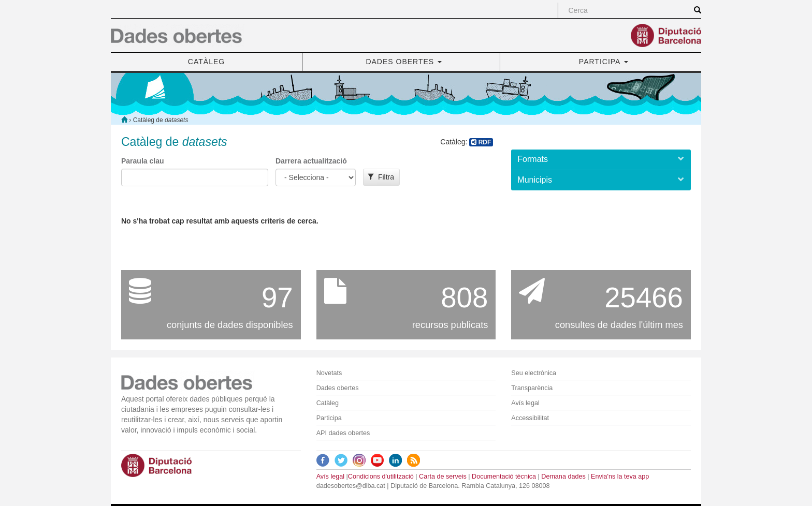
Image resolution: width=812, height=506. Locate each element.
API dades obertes (343, 433)
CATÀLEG (206, 62)
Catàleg (328, 403)
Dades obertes (338, 388)
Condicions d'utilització (381, 477)
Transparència (532, 388)
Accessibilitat (530, 418)
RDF (481, 142)
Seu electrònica (534, 373)
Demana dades (563, 477)
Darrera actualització (311, 161)
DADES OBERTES (404, 62)
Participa (329, 418)
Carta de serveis (443, 477)
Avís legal (525, 403)
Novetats (329, 373)
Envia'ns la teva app (620, 477)
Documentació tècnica (504, 477)
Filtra (381, 177)
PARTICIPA (604, 62)
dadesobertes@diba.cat (351, 486)
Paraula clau (143, 161)
